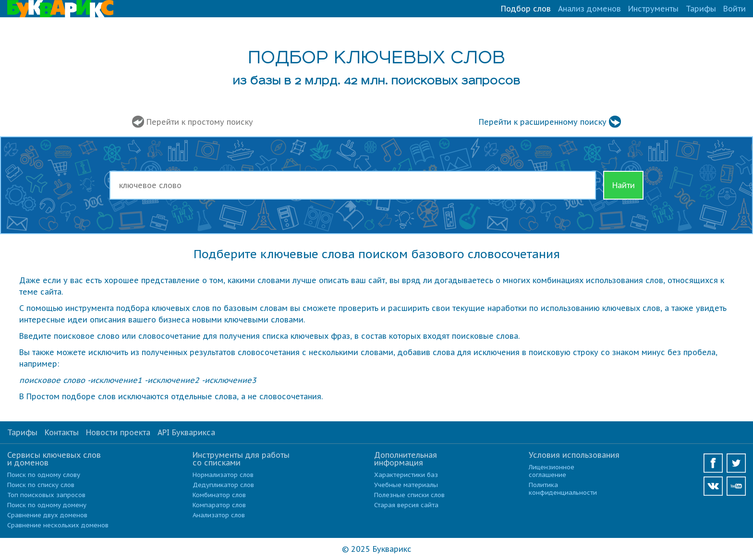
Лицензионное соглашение (552, 471)
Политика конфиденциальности (563, 489)
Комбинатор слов (219, 495)
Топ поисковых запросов (46, 495)
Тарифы (701, 9)
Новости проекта (118, 432)
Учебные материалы (406, 485)
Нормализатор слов (223, 475)
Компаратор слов (219, 505)
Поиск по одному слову (44, 475)
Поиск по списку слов (41, 485)
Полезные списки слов (409, 495)
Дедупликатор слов (223, 485)
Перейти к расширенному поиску (543, 122)
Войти (735, 9)
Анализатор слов (219, 515)
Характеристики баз (406, 475)
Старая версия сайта (406, 505)
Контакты (62, 432)
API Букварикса (186, 432)
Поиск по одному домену (47, 505)
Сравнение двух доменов (47, 515)
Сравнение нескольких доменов (58, 525)
